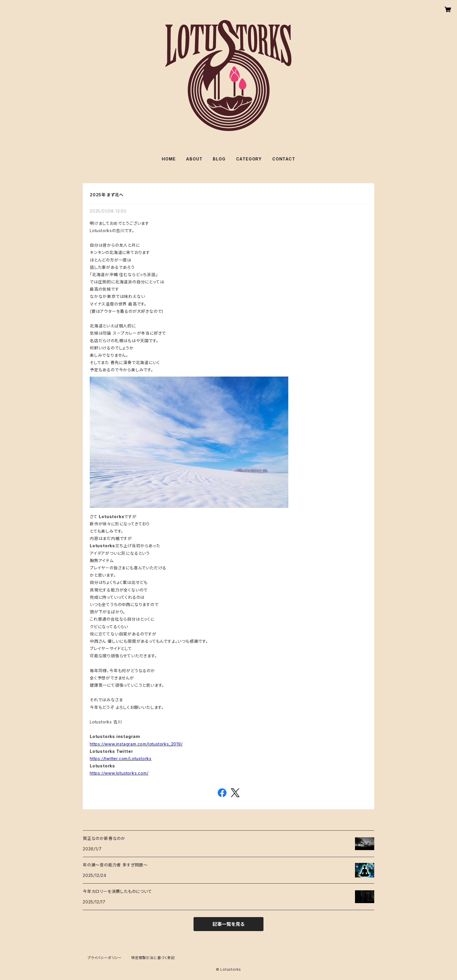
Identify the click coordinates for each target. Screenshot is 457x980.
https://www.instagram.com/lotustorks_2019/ (136, 744)
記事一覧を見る (228, 924)
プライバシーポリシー (105, 958)
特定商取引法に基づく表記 (153, 958)
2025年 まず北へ (107, 195)
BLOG (219, 159)
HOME (169, 159)
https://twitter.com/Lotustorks (121, 759)
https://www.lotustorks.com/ (119, 773)
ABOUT (194, 159)
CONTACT (284, 159)
